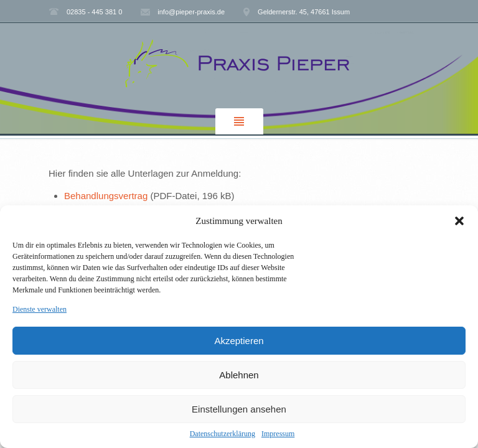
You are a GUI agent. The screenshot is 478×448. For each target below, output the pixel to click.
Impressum (278, 434)
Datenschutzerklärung (223, 434)
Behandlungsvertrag (107, 196)
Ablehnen (239, 375)
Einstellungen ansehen (239, 409)
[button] (459, 221)
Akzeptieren (239, 341)
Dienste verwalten (40, 309)
